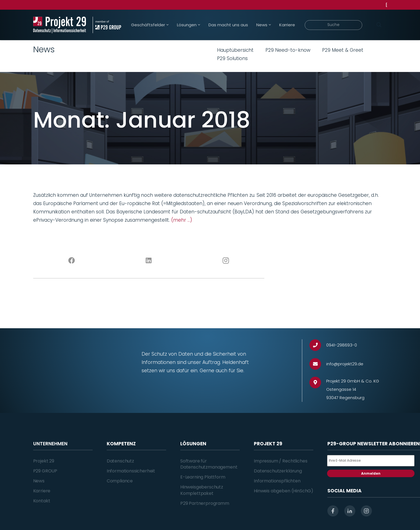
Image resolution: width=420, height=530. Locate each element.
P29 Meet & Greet (343, 50)
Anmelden (371, 473)
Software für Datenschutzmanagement (209, 464)
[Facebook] (72, 261)
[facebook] (333, 511)
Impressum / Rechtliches (281, 461)
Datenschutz (120, 461)
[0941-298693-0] (318, 345)
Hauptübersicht (235, 50)
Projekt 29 (44, 461)
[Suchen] (379, 25)
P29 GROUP (45, 471)
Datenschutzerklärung (278, 471)
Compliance (120, 481)
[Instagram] (226, 261)
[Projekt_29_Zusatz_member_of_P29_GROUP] (107, 25)
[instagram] (366, 511)
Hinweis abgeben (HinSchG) (284, 491)
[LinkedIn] (149, 261)
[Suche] (334, 25)
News (39, 481)
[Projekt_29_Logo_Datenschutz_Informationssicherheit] (60, 25)
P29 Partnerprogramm (205, 503)
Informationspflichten (277, 481)
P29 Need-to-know (288, 50)
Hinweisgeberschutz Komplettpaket (202, 490)
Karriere (42, 491)
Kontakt (42, 501)
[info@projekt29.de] (318, 364)
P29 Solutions (232, 58)
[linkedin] (350, 511)
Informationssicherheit (131, 471)
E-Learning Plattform (203, 477)
